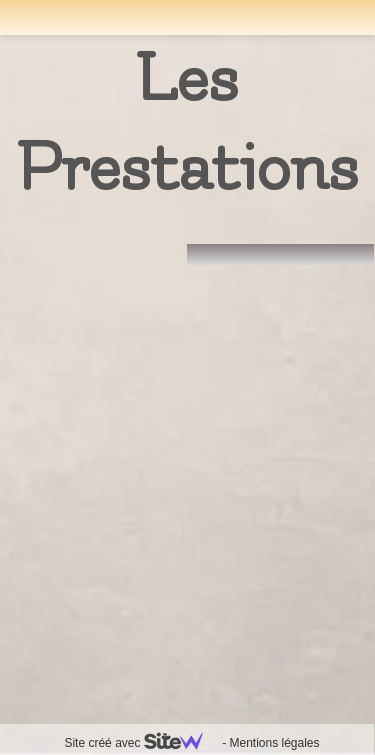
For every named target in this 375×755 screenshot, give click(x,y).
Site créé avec (141, 743)
